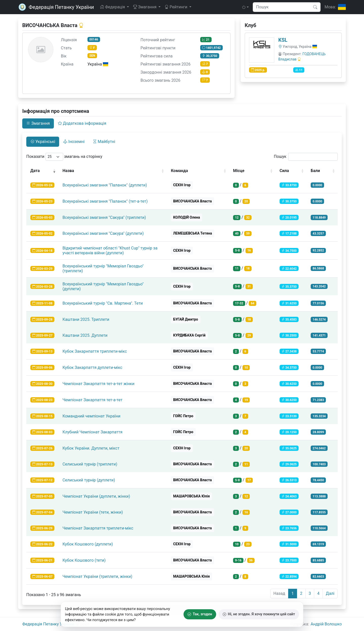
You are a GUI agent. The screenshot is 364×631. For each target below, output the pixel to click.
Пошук (306, 157)
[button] (245, 7)
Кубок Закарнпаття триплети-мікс (95, 351)
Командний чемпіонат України (91, 416)
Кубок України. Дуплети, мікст (91, 448)
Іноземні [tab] (74, 142)
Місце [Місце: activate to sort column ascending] (239, 171)
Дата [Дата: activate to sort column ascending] (35, 171)
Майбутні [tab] (104, 142)
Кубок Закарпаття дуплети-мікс (92, 367)
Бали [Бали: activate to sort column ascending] (315, 171)
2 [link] (301, 593)
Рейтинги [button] (176, 7)
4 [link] (318, 593)
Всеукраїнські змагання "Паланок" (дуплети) (105, 185)
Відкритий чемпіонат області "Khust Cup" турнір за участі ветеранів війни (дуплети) (110, 250)
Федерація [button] (113, 7)
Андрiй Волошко (326, 624)
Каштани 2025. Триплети (86, 319)
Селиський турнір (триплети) (90, 464)
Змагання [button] (145, 7)
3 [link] (310, 593)
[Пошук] (315, 7)
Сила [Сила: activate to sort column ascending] (284, 171)
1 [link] (293, 593)
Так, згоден (200, 614)
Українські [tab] (43, 142)
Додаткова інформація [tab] (82, 123)
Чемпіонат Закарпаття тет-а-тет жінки (98, 384)
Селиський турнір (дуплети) (89, 480)
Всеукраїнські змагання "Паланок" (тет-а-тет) (105, 201)
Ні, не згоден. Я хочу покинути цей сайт (259, 614)
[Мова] (335, 7)
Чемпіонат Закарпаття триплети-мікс (98, 528)
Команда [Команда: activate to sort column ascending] (179, 171)
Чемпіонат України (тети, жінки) (93, 512)
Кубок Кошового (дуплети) (88, 544)
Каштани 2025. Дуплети (85, 335)
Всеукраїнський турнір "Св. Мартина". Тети (103, 303)
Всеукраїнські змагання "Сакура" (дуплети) (103, 233)
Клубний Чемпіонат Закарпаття (92, 432)
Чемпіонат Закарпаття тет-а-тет (92, 400)
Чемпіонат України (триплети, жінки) (97, 576)
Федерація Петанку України (48, 624)
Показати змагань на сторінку (64, 157)
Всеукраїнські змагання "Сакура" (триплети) (104, 217)
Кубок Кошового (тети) (84, 560)
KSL (283, 40)
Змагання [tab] (38, 123)
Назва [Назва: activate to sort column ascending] (68, 171)
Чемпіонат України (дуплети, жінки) (96, 496)
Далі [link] (330, 593)
